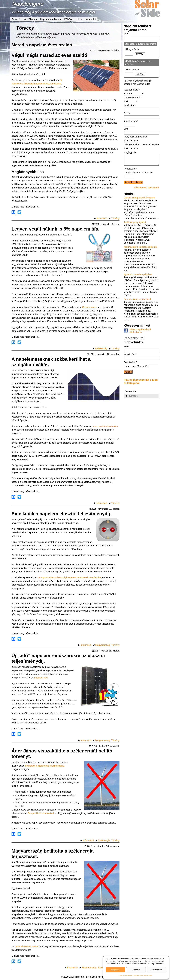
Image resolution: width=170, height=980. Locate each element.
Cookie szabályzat (126, 975)
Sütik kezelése (157, 970)
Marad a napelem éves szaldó (42, 45)
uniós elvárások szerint (27, 946)
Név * (126, 34)
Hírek (79, 19)
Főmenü (16, 19)
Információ (102, 218)
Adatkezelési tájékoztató (143, 975)
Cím (126, 129)
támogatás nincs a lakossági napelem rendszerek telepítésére (69, 577)
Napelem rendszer (51, 19)
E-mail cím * (130, 357)
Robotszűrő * (130, 171)
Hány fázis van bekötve (136, 137)
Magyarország (103, 645)
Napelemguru (28, 4)
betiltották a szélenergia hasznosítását (45, 766)
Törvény (115, 218)
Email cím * (129, 105)
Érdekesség (101, 348)
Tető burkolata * (132, 90)
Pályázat (69, 19)
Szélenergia (104, 840)
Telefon (127, 113)
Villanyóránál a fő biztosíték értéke (141, 145)
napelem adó (41, 678)
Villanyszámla (132, 49)
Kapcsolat (91, 19)
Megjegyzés (130, 152)
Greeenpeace (89, 307)
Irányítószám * (131, 121)
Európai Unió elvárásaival (41, 813)
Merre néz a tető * (133, 98)
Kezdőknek (31, 19)
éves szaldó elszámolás (105, 426)
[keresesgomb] (126, 399)
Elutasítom (136, 970)
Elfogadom (115, 970)
